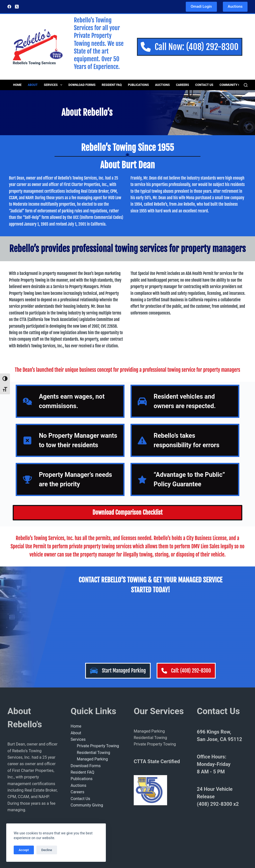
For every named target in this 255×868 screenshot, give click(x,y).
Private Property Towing (98, 746)
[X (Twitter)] (17, 7)
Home (17, 85)
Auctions (235, 6)
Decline (47, 850)
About (33, 85)
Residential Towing (94, 753)
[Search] (246, 85)
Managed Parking (93, 759)
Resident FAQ (112, 85)
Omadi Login (201, 6)
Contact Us (204, 85)
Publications (138, 85)
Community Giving (234, 85)
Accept (24, 850)
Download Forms (82, 85)
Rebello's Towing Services (34, 63)
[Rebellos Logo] (38, 44)
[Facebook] (9, 7)
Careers (183, 85)
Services (54, 85)
